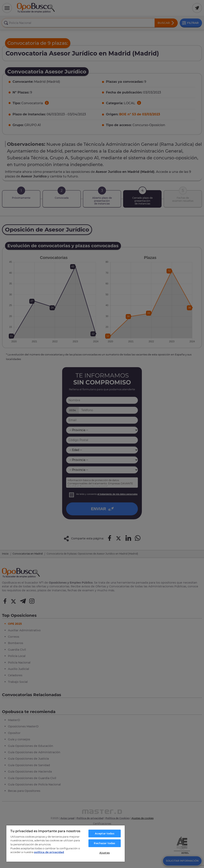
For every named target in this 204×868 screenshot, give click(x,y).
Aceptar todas (105, 833)
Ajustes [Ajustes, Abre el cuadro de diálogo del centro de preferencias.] (105, 853)
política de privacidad (49, 852)
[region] (66, 843)
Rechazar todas (104, 843)
